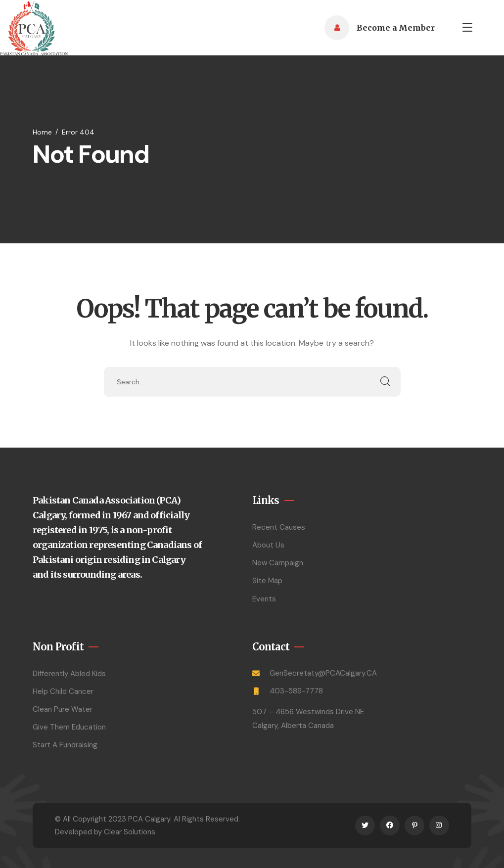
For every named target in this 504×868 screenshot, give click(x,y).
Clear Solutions (130, 832)
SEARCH (386, 382)
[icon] (365, 825)
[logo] (34, 27)
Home (42, 132)
